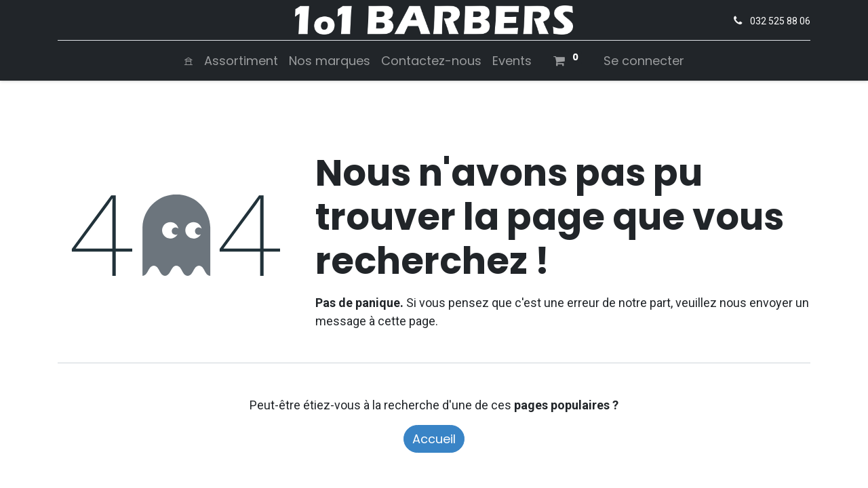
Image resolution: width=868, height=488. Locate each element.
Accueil (434, 439)
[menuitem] (189, 61)
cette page (407, 321)
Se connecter (644, 61)
